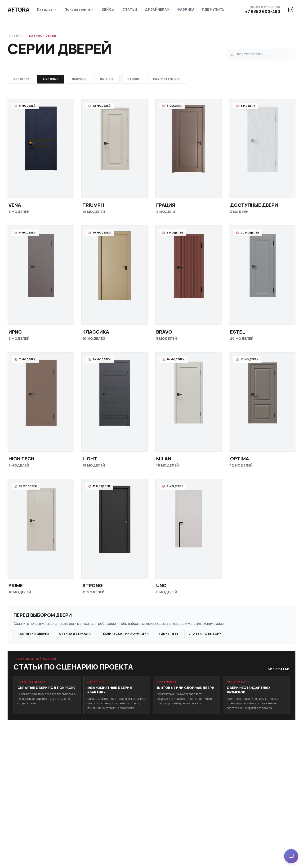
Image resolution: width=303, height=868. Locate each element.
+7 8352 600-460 (263, 11)
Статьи (130, 9)
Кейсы (108, 9)
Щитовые (51, 79)
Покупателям (80, 9)
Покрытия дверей (33, 634)
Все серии (21, 79)
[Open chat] (291, 856)
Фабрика (186, 9)
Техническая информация (125, 634)
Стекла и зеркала (75, 634)
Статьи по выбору (205, 634)
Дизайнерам (157, 9)
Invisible (107, 79)
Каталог (47, 9)
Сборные (79, 79)
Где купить (214, 9)
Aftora (18, 9)
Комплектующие (167, 79)
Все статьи (279, 669)
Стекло (133, 79)
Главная (15, 36)
